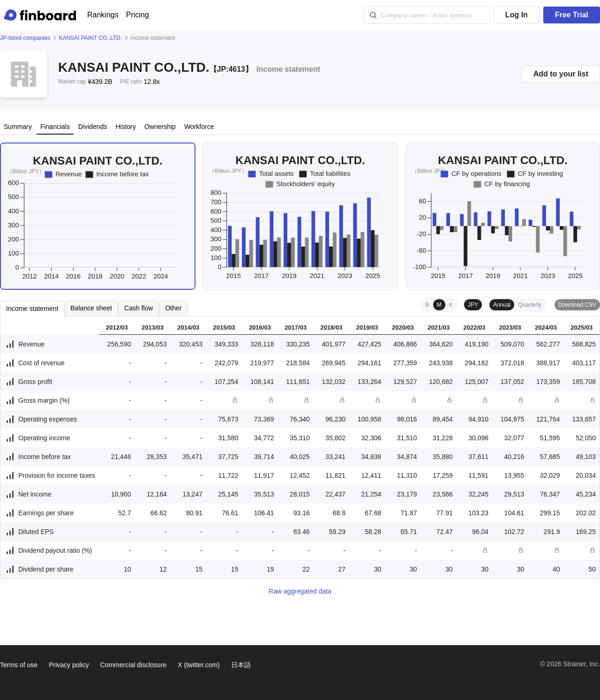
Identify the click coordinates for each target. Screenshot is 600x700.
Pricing (138, 15)
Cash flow (139, 308)
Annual (502, 305)
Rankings (103, 15)
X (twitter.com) (199, 665)
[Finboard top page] (42, 15)
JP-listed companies (25, 38)
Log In (517, 15)
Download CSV (577, 305)
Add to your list (561, 74)
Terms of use (19, 665)
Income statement (32, 309)
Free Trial (572, 15)
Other (173, 308)
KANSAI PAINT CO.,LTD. (90, 38)
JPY (473, 305)
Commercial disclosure (134, 665)
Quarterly (529, 305)
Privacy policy (69, 665)
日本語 (241, 665)
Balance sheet (91, 308)
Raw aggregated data (300, 591)
